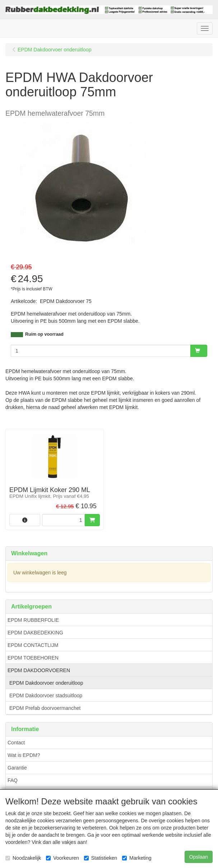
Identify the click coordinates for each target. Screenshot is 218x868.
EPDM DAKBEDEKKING (35, 633)
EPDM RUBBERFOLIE (33, 620)
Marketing (137, 858)
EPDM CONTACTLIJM (33, 645)
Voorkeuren (62, 858)
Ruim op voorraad (44, 334)
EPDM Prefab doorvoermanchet (45, 708)
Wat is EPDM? (24, 755)
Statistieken (101, 858)
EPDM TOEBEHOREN (33, 658)
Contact (16, 743)
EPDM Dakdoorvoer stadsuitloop (46, 695)
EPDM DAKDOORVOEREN (39, 670)
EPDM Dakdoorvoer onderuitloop (46, 683)
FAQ (13, 780)
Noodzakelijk (23, 858)
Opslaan (199, 857)
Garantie (17, 768)
